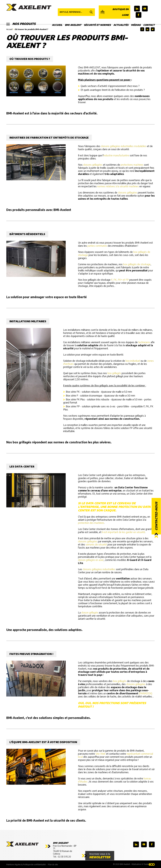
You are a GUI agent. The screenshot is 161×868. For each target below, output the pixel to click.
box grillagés (114, 373)
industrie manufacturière (116, 155)
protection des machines (91, 523)
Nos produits (21, 24)
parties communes (97, 246)
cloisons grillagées (93, 165)
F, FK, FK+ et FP (120, 280)
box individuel (133, 361)
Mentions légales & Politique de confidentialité (26, 864)
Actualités (121, 25)
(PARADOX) (146, 693)
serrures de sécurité (96, 544)
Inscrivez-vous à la (98, 856)
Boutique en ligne (114, 12)
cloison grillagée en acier (91, 560)
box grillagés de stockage (137, 264)
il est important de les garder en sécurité (124, 532)
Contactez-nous (156, 516)
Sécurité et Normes (97, 25)
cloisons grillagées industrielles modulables (124, 146)
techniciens (144, 342)
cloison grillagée (90, 613)
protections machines (132, 165)
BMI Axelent (73, 25)
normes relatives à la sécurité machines (118, 186)
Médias (136, 25)
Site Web (101, 754)
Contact (149, 25)
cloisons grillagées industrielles (99, 569)
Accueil (57, 25)
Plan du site (53, 864)
